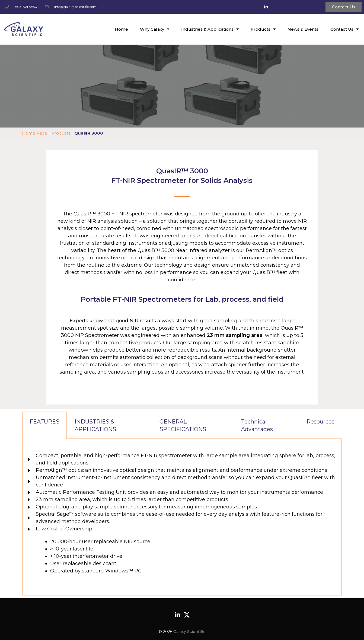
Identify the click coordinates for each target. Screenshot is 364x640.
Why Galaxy (155, 29)
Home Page (35, 133)
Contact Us (344, 29)
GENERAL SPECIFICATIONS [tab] (183, 425)
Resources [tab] (320, 422)
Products (263, 29)
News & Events (303, 29)
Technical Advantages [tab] (257, 425)
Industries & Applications (210, 29)
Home (121, 29)
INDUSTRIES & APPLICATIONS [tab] (95, 425)
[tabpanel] (182, 517)
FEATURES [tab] (44, 422)
